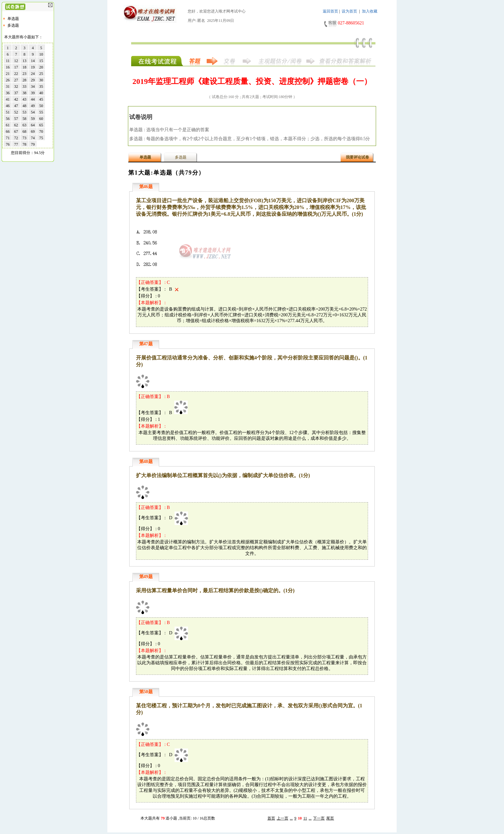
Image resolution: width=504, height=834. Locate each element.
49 (33, 106)
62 (16, 125)
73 (24, 138)
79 (33, 144)
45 (41, 99)
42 (16, 99)
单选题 (13, 19)
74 (33, 138)
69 (33, 131)
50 (41, 106)
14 (33, 61)
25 (41, 74)
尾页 (330, 818)
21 (8, 74)
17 (16, 67)
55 (41, 112)
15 (41, 61)
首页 (271, 818)
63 (24, 125)
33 (24, 86)
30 (41, 80)
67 (16, 131)
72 (16, 138)
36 (8, 93)
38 (24, 93)
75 (41, 138)
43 (24, 99)
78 (24, 144)
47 (16, 106)
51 (8, 112)
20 (41, 67)
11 (305, 818)
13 (24, 61)
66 (8, 131)
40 (41, 93)
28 (24, 80)
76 (8, 144)
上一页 (283, 818)
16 (8, 67)
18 (24, 67)
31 (8, 86)
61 (8, 125)
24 (33, 74)
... (291, 818)
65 (41, 125)
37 (16, 93)
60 (41, 119)
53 (24, 112)
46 (8, 106)
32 (16, 86)
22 (16, 74)
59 (33, 119)
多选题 (13, 25)
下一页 (319, 818)
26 (8, 80)
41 (8, 99)
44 (33, 99)
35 (41, 86)
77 (16, 144)
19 (33, 67)
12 (16, 61)
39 (33, 93)
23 (24, 74)
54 (33, 112)
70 (41, 131)
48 (24, 106)
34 (33, 86)
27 (16, 80)
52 (16, 112)
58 (24, 119)
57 (16, 119)
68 (24, 131)
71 (8, 138)
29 (33, 80)
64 (33, 125)
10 (41, 54)
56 (8, 119)
